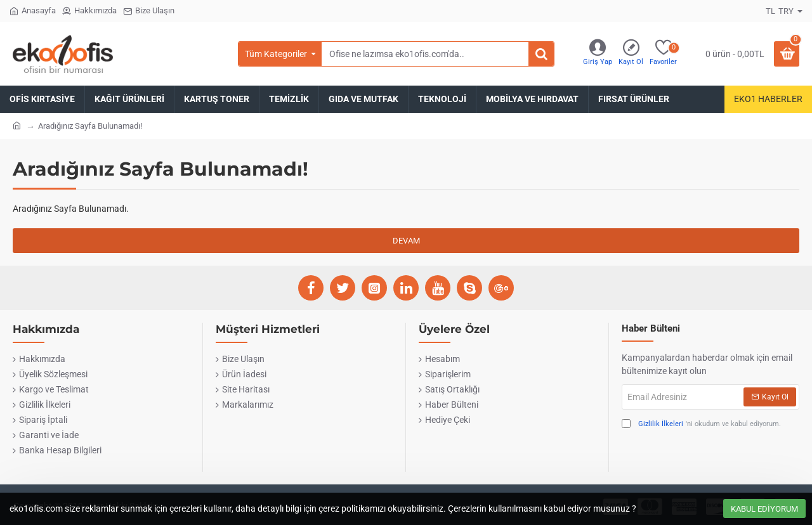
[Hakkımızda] (89, 11)
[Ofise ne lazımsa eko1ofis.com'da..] (541, 54)
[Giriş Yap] (598, 54)
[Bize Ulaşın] (149, 11)
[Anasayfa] (33, 11)
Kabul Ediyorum (764, 509)
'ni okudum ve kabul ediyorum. (701, 425)
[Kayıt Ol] (631, 54)
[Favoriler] (663, 54)
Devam (406, 241)
